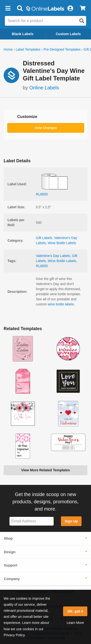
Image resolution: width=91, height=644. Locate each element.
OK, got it (75, 611)
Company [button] (12, 579)
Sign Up (71, 521)
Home (8, 49)
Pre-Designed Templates (62, 49)
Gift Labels (44, 238)
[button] (8, 8)
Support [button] (11, 565)
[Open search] (82, 21)
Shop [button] (8, 538)
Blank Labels (23, 34)
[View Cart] (83, 8)
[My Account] (70, 8)
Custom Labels (68, 34)
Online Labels (44, 88)
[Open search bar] (20, 8)
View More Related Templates (45, 470)
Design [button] (10, 552)
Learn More (75, 623)
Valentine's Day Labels (53, 256)
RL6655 (42, 266)
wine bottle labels (61, 304)
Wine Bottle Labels (62, 243)
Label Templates (28, 49)
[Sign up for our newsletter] (32, 521)
